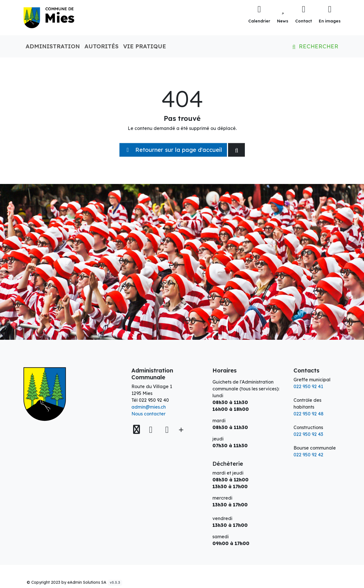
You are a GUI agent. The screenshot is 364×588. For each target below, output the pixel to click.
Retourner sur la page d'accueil (173, 150)
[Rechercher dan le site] (236, 150)
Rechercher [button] (314, 46)
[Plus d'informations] (181, 429)
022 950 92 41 (308, 386)
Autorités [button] (102, 46)
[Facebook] (152, 429)
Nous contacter (148, 414)
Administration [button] (53, 46)
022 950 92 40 (154, 400)
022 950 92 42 (308, 455)
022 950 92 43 (308, 434)
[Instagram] (167, 429)
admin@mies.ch (149, 407)
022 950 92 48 (309, 414)
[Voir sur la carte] (137, 429)
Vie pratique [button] (145, 46)
